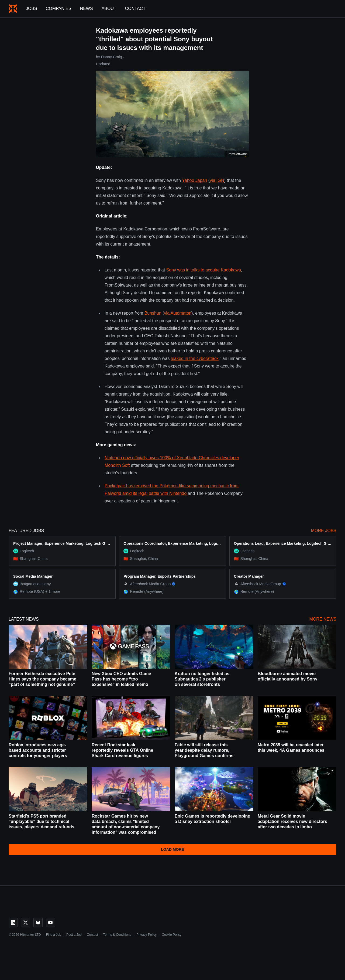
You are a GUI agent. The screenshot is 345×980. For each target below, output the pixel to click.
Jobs (32, 8)
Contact (135, 8)
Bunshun (153, 313)
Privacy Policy (146, 935)
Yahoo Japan (194, 180)
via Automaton (178, 313)
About (109, 8)
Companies (59, 8)
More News (323, 619)
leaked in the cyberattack (195, 358)
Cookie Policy (172, 935)
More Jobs (324, 531)
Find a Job (54, 935)
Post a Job (74, 935)
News (87, 8)
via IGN (217, 180)
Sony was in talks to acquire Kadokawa (204, 270)
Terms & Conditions (117, 935)
